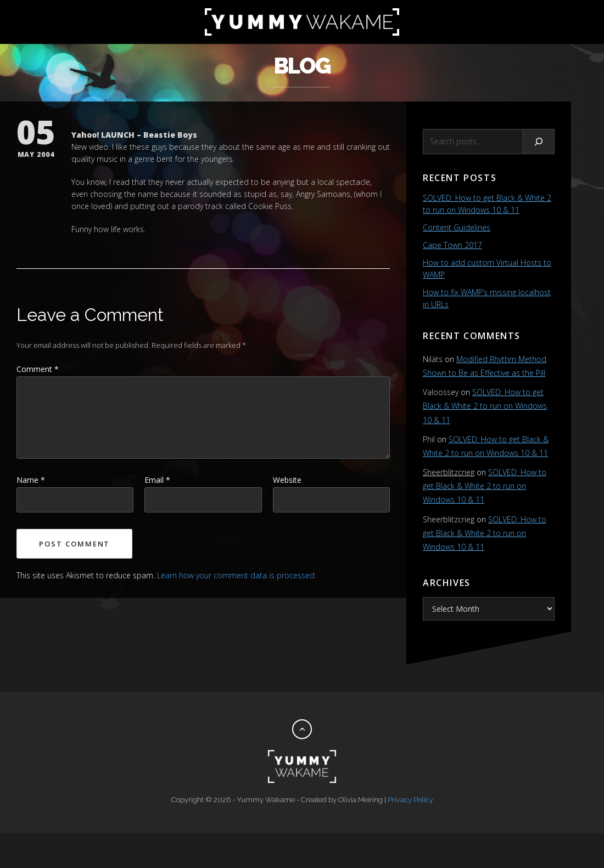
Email (157, 480)
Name (31, 480)
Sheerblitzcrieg (449, 472)
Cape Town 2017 (452, 245)
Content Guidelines (457, 227)
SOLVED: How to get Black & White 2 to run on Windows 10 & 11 (485, 406)
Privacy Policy (410, 800)
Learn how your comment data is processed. (237, 575)
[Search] (539, 142)
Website (287, 480)
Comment (38, 369)
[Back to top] (302, 729)
